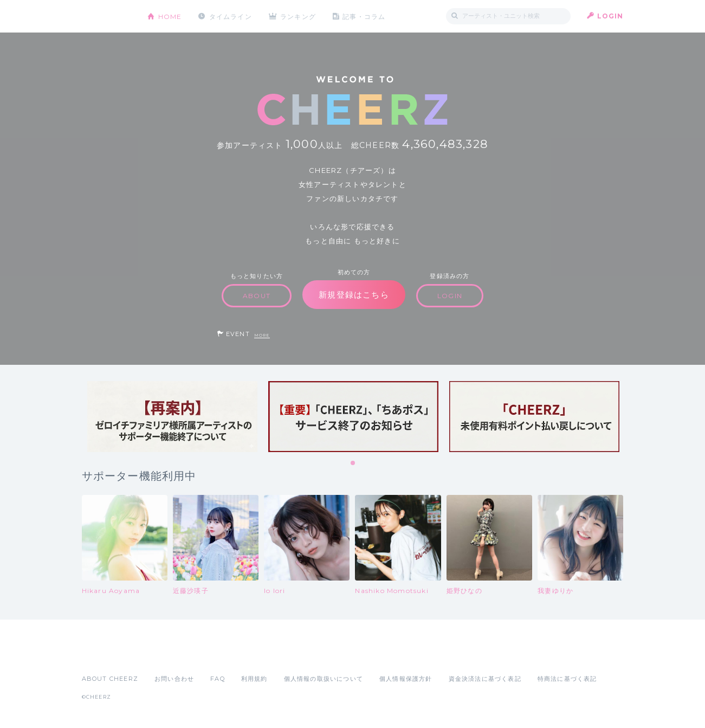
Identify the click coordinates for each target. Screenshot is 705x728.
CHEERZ (106, 17)
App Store (107, 655)
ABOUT (257, 296)
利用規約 (254, 679)
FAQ (218, 679)
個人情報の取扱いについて (324, 679)
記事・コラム (364, 16)
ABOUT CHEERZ (110, 679)
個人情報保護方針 (406, 679)
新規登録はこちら (354, 295)
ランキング (299, 16)
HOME (170, 16)
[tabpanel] (172, 417)
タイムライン (231, 16)
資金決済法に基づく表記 (485, 679)
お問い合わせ (174, 679)
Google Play (164, 655)
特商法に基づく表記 (567, 679)
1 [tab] (353, 463)
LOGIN (610, 16)
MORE (262, 335)
